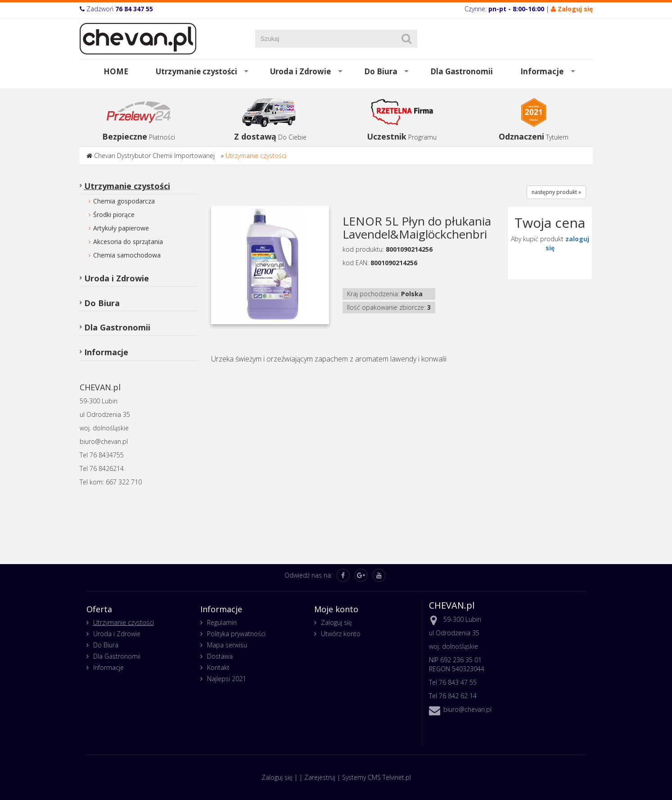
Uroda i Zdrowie (300, 71)
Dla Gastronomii (462, 71)
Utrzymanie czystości (196, 71)
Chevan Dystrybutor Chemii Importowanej (154, 156)
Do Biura (381, 71)
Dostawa (220, 656)
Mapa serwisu (227, 645)
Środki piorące (114, 215)
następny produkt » (556, 192)
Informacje (542, 71)
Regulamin (222, 622)
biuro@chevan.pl (467, 709)
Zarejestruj (320, 777)
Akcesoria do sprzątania (128, 242)
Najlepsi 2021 (227, 679)
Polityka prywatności (236, 634)
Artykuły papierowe (121, 228)
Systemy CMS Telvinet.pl (377, 777)
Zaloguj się (336, 622)
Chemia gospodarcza (124, 201)
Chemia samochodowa (127, 255)
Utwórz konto (341, 634)
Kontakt (218, 667)
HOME (116, 71)
